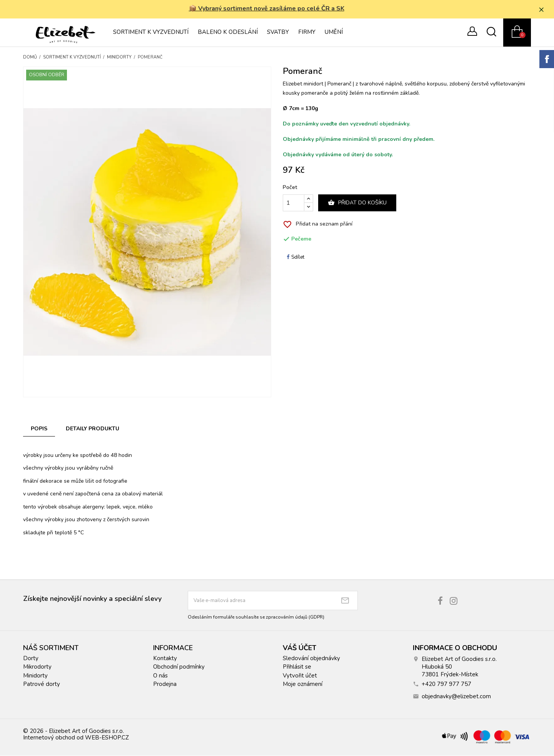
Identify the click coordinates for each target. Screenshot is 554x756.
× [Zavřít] (543, 10)
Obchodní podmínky (179, 667)
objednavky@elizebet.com (456, 697)
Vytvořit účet (300, 676)
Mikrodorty (37, 667)
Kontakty (165, 659)
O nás (160, 676)
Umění (334, 33)
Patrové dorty (42, 685)
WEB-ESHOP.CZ (107, 738)
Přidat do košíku (357, 203)
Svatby (278, 33)
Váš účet (300, 648)
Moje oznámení (303, 685)
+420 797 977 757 (446, 684)
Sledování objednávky (311, 659)
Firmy (307, 33)
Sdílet (295, 258)
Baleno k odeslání (228, 33)
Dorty (31, 659)
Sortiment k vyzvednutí (151, 33)
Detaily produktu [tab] (93, 429)
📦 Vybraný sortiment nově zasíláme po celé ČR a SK (267, 9)
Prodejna (165, 685)
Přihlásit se (297, 667)
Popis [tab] (39, 429)
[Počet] (294, 204)
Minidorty (35, 676)
